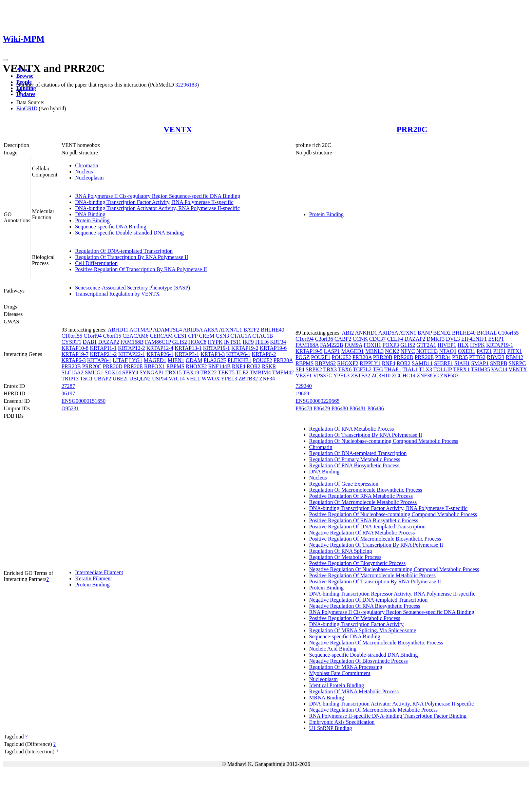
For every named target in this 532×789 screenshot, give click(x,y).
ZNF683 (449, 375)
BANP (425, 333)
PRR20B (71, 366)
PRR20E (133, 366)
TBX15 (173, 372)
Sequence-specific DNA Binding (111, 227)
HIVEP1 (447, 345)
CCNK (360, 339)
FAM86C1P (158, 342)
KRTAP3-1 (187, 354)
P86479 (322, 408)
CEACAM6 (135, 336)
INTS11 (233, 342)
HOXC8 (197, 342)
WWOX (211, 379)
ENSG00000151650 (83, 401)
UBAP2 (103, 379)
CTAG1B (263, 336)
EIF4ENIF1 (474, 339)
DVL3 (453, 339)
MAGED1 (155, 360)
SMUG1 (94, 372)
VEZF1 (304, 375)
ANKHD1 (366, 333)
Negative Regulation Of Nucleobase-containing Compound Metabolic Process (394, 569)
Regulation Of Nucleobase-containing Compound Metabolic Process (384, 441)
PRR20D (113, 366)
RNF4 (239, 366)
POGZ (303, 357)
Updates (26, 94)
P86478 (304, 408)
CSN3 (222, 336)
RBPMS (175, 366)
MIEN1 (176, 360)
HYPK (215, 342)
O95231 (70, 408)
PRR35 (460, 357)
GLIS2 (180, 342)
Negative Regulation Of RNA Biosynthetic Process (365, 606)
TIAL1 (410, 369)
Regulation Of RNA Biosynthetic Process (354, 465)
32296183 (186, 85)
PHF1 (500, 351)
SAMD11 (422, 363)
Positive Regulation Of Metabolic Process (355, 618)
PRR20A (283, 360)
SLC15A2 (72, 372)
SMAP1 (480, 363)
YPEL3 (229, 379)
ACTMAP (140, 330)
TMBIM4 (260, 372)
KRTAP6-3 (74, 360)
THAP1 (393, 369)
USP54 (160, 379)
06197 (68, 393)
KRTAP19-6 (273, 348)
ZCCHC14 (404, 375)
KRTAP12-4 (160, 348)
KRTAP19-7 (75, 354)
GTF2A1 (426, 345)
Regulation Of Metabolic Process (345, 557)
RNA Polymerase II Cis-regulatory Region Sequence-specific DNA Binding (158, 196)
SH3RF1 (443, 363)
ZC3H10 (381, 375)
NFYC (408, 351)
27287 (68, 386)
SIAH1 (462, 363)
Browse (25, 76)
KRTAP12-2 (132, 348)
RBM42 (514, 357)
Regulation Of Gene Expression (344, 484)
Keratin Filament (93, 578)
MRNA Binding (327, 698)
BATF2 (251, 330)
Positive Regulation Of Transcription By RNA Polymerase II (141, 269)
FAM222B (331, 345)
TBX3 (330, 369)
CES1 (180, 336)
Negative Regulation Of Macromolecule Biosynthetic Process (376, 643)
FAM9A (353, 345)
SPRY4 (130, 372)
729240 (304, 386)
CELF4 (395, 339)
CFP (193, 336)
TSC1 (86, 379)
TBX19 (191, 372)
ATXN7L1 (230, 330)
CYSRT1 (71, 342)
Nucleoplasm (89, 178)
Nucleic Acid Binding (333, 649)
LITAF (120, 360)
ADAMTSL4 (167, 330)
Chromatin (87, 165)
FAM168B (132, 342)
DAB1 (90, 342)
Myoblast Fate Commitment (340, 673)
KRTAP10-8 (75, 348)
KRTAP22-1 (132, 354)
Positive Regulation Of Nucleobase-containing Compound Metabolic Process (393, 514)
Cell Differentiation (96, 263)
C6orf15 (112, 336)
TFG (378, 369)
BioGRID (27, 108)
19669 (302, 393)
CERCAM (161, 336)
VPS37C (323, 375)
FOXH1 (373, 345)
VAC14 (177, 379)
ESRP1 (496, 339)
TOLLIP (442, 369)
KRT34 (278, 342)
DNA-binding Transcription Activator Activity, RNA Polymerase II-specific (157, 208)
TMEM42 (283, 372)
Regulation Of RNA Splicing (340, 551)
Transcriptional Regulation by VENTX (117, 294)
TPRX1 (461, 369)
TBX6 (345, 369)
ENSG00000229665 (318, 401)
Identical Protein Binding (337, 685)
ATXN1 (408, 333)
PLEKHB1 (240, 360)
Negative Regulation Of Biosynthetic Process (358, 661)
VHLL (193, 379)
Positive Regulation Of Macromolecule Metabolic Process (372, 575)
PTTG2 (477, 357)
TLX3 (426, 369)
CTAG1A (241, 336)
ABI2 (348, 333)
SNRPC (517, 363)
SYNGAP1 (152, 372)
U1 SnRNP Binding (331, 728)
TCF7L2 (362, 369)
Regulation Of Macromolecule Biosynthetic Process (366, 490)
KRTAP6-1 (238, 354)
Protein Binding (92, 220)
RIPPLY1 (370, 363)
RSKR (269, 366)
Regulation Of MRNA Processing (346, 667)
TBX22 (209, 372)
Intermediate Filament (99, 572)
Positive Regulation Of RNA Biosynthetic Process (364, 520)
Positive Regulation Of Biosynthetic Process (357, 563)
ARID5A (193, 330)
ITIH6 (262, 342)
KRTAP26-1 (160, 354)
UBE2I (120, 379)
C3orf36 (324, 339)
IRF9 (248, 342)
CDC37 (377, 339)
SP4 (300, 369)
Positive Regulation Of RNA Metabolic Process (361, 496)
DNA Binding (90, 214)
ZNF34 (267, 379)
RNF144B (220, 366)
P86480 (340, 408)
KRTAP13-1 (188, 348)
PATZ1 (484, 351)
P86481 (358, 408)
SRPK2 (314, 369)
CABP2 (343, 339)
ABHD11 (118, 330)
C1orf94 (93, 336)
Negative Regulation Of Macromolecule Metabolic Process (373, 710)
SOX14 (113, 372)
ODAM (194, 360)
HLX (463, 345)
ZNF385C (428, 375)
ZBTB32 (248, 379)
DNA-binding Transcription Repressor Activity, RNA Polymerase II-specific (392, 594)
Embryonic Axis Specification (342, 722)
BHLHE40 (273, 330)
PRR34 (443, 357)
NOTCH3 (427, 351)
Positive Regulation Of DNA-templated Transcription (367, 527)
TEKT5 (226, 372)
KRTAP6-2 (264, 354)
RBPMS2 (325, 363)
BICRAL (487, 333)
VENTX (178, 129)
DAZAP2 (109, 342)
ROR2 (254, 366)
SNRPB (499, 363)
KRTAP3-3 (213, 354)
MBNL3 (374, 351)
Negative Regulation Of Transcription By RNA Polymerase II (376, 545)
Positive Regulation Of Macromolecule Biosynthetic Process (375, 539)
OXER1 (467, 351)
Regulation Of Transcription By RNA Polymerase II (131, 257)
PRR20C (412, 129)
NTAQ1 (448, 351)
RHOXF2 (196, 366)
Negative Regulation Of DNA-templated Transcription (368, 600)
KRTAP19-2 (245, 348)
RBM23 (496, 357)
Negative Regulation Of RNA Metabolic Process (362, 533)
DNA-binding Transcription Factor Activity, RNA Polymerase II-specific (154, 202)
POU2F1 (321, 357)
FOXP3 (391, 345)
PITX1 (515, 351)
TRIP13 (70, 379)
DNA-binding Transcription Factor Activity (356, 624)
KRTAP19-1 (216, 348)
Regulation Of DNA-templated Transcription (124, 251)
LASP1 (332, 351)
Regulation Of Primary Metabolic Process (355, 459)
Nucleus (84, 172)
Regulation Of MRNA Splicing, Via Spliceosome (363, 630)
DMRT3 (435, 339)
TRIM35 (480, 369)
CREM (206, 336)
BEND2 (442, 333)
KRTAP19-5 (309, 351)
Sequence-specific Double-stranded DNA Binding (129, 233)
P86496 (376, 408)
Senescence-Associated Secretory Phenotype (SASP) (132, 288)
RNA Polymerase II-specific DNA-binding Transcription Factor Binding (388, 716)
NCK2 (392, 351)
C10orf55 (72, 336)
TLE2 (242, 372)
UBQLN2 (140, 379)
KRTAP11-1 (103, 348)
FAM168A (307, 345)
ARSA (211, 330)
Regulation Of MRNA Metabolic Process (354, 691)
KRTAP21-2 (103, 354)
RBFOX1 (155, 366)
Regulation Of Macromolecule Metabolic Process (363, 502)
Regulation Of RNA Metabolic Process (351, 429)
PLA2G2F (215, 360)
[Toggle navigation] (5, 60)
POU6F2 (262, 360)
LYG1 (136, 360)
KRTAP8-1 (99, 360)
